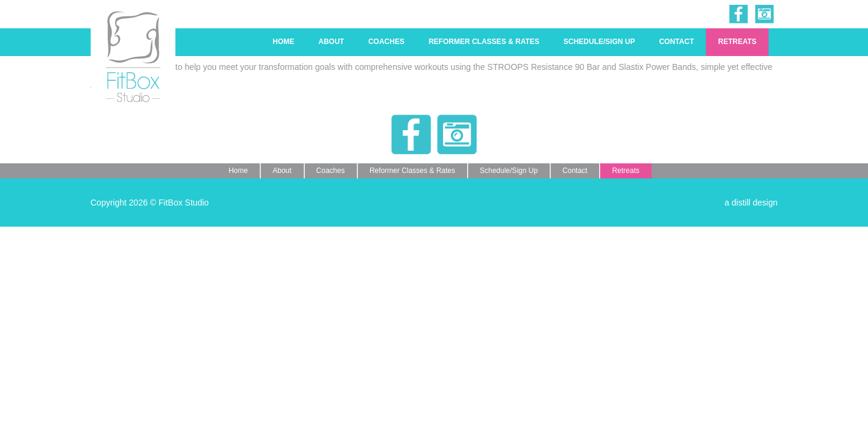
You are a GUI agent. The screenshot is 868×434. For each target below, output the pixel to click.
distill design (755, 203)
